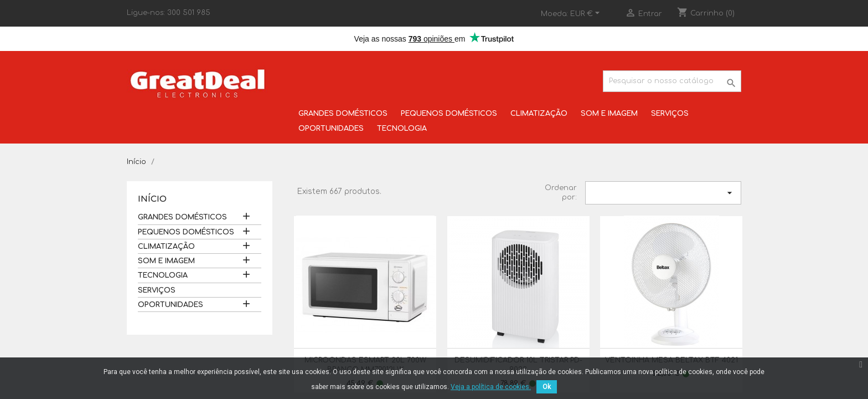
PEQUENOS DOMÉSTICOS (449, 114)
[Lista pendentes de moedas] (587, 14)
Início (152, 199)
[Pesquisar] (672, 81)
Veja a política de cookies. (491, 387)
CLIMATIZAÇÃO (539, 114)
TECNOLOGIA (402, 129)
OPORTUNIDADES (331, 129)
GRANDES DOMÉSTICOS (343, 114)
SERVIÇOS (670, 114)
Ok (547, 387)
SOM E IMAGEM (609, 114)
